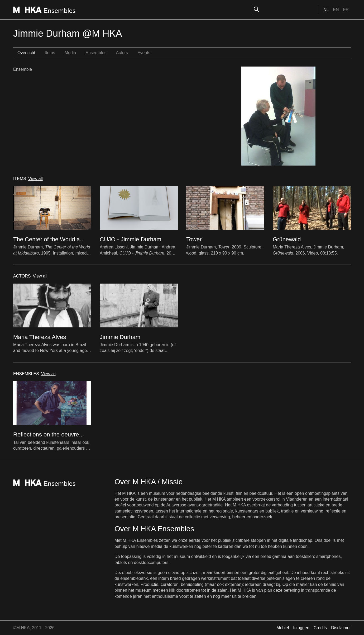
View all (35, 179)
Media (70, 53)
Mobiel (283, 628)
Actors (122, 53)
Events (144, 53)
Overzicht (26, 53)
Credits (320, 628)
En (336, 10)
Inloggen (301, 628)
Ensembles (96, 53)
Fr (346, 10)
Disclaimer (341, 628)
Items (50, 53)
